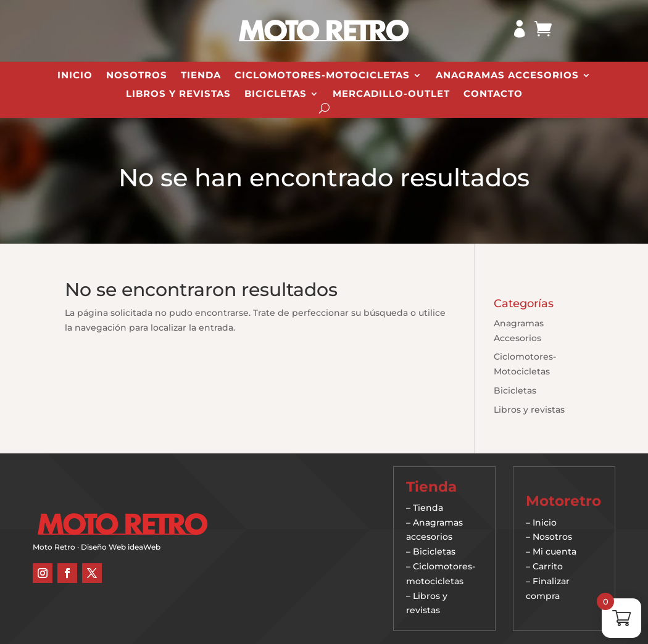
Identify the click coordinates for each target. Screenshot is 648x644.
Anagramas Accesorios (507, 76)
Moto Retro (54, 547)
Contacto (493, 94)
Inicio (75, 76)
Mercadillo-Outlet (391, 94)
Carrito (548, 566)
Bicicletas (276, 94)
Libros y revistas (178, 94)
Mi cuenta (555, 551)
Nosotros (137, 76)
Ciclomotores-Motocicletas (322, 76)
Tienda (201, 76)
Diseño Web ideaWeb (121, 547)
